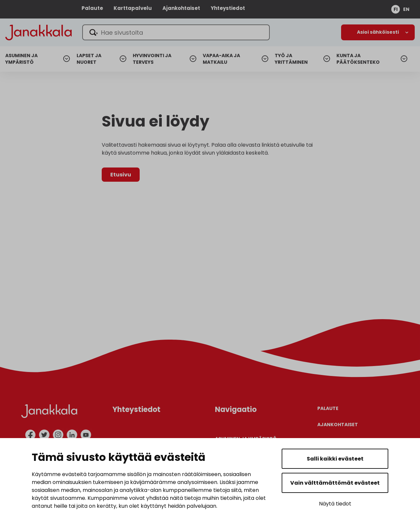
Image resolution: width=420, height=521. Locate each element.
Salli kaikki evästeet (335, 459)
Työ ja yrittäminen (291, 59)
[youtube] (86, 435)
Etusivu (121, 175)
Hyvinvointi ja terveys (152, 59)
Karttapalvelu (133, 8)
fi (396, 9)
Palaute (92, 8)
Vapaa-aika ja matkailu (221, 59)
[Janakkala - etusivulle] (38, 32)
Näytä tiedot (335, 504)
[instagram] (58, 435)
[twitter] (44, 435)
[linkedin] (72, 435)
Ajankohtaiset (181, 8)
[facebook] (30, 435)
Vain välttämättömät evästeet (335, 483)
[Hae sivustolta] (176, 32)
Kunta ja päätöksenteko (358, 59)
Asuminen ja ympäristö (21, 59)
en (406, 9)
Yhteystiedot (228, 8)
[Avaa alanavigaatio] (378, 32)
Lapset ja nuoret (89, 59)
